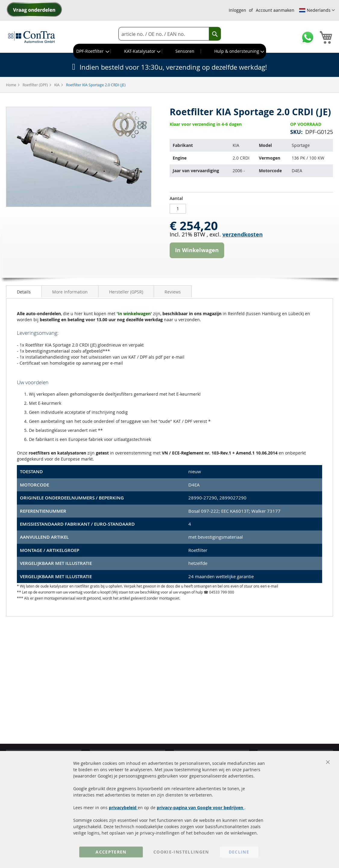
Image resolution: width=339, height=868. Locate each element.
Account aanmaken (275, 10)
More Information (70, 292)
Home (12, 85)
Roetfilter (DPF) (36, 85)
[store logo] (32, 37)
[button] (317, 10)
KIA (57, 85)
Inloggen (237, 10)
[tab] (24, 291)
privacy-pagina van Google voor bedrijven (201, 808)
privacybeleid (123, 808)
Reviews (173, 292)
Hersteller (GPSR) (126, 292)
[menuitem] (92, 51)
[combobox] (170, 34)
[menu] (170, 51)
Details (24, 292)
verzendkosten (243, 234)
